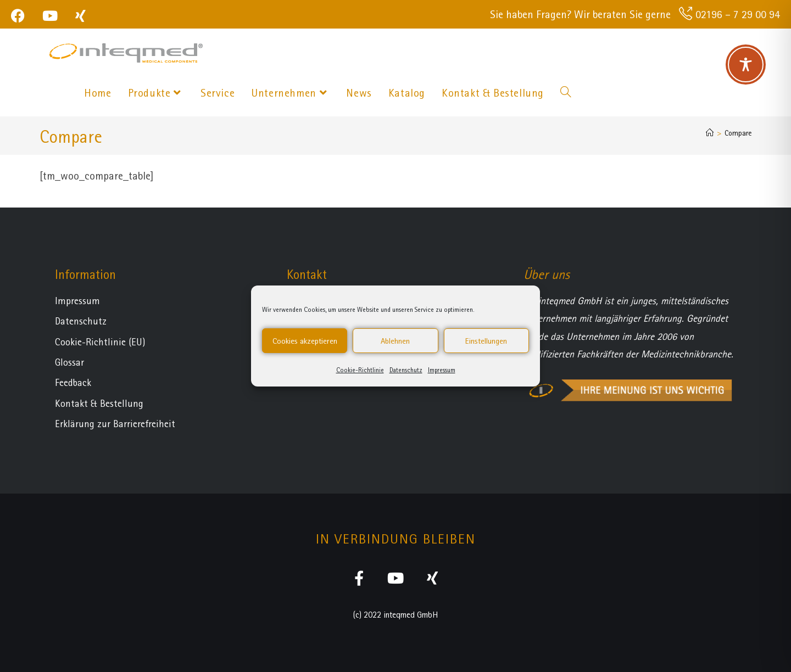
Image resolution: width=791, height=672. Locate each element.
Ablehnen (395, 341)
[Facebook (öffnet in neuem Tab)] (22, 16)
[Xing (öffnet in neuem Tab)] (80, 16)
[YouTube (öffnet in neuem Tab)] (50, 16)
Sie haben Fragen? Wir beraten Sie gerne (580, 14)
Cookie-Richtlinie (360, 370)
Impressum (442, 370)
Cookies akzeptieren (305, 341)
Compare (738, 133)
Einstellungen (486, 341)
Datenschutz (406, 370)
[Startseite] (710, 133)
